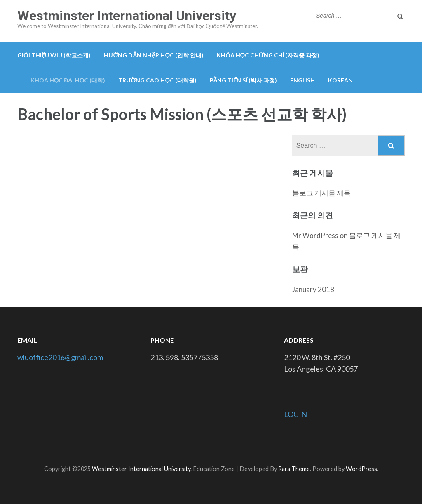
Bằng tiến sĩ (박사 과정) (243, 80)
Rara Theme (294, 469)
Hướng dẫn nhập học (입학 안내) (154, 55)
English (302, 80)
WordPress (361, 469)
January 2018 (313, 289)
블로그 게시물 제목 (321, 193)
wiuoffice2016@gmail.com (60, 357)
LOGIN (295, 414)
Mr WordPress (315, 235)
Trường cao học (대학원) (157, 80)
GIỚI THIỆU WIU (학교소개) (54, 55)
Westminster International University (127, 16)
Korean (340, 80)
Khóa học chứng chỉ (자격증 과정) (268, 55)
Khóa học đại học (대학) (68, 80)
